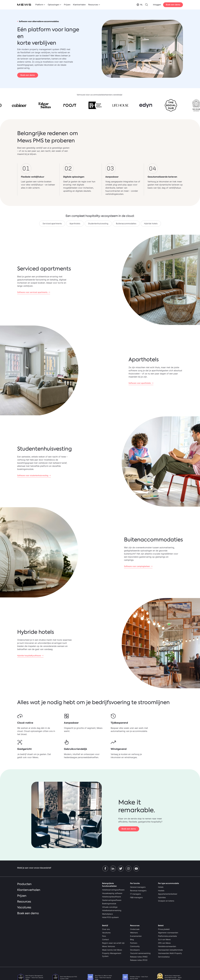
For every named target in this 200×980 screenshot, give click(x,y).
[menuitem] (40, 5)
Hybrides (162, 897)
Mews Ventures (109, 946)
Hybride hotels (151, 224)
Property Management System (112, 955)
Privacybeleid (164, 929)
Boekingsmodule (109, 904)
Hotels (161, 887)
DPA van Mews (164, 943)
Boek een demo (173, 5)
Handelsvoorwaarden (167, 946)
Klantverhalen (79, 5)
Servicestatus (164, 957)
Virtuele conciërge (110, 907)
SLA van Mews (164, 939)
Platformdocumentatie (167, 936)
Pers (104, 936)
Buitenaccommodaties (126, 224)
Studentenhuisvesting (98, 224)
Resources (24, 902)
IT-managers (135, 894)
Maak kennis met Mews (112, 950)
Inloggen (157, 5)
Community (135, 946)
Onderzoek (135, 929)
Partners (134, 943)
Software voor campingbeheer (137, 566)
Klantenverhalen (29, 890)
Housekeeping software (112, 893)
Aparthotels (75, 224)
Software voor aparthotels (140, 383)
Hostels (161, 891)
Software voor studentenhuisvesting (33, 475)
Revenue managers (138, 891)
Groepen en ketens (166, 901)
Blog (132, 939)
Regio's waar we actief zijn (113, 943)
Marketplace (107, 914)
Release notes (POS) (139, 960)
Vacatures (24, 907)
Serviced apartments (52, 224)
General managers (138, 887)
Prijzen (67, 5)
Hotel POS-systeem (110, 917)
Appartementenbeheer (168, 894)
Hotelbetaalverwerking (112, 910)
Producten (24, 884)
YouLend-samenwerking (140, 953)
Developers (135, 950)
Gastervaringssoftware (112, 900)
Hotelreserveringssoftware (113, 890)
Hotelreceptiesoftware (112, 897)
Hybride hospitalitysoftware (29, 656)
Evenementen (136, 936)
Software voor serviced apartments (32, 292)
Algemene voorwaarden (168, 933)
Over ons (106, 929)
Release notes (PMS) (139, 957)
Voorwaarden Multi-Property (170, 953)
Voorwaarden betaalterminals (170, 950)
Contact (106, 939)
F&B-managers (136, 897)
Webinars (134, 933)
